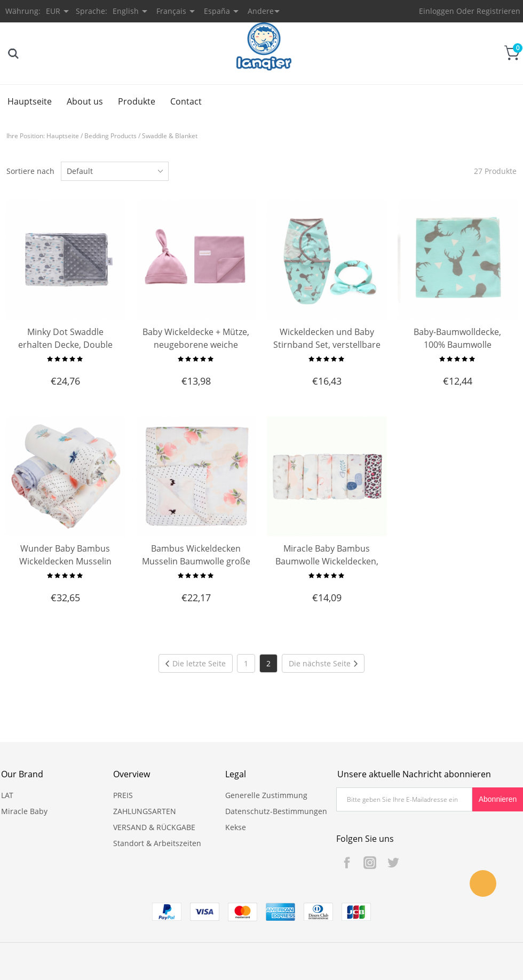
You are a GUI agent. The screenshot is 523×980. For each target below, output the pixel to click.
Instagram (370, 863)
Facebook (347, 863)
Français (171, 11)
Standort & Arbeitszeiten (157, 843)
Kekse (236, 827)
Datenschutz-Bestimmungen (276, 811)
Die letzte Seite (196, 663)
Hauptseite (30, 101)
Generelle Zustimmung (266, 795)
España (217, 11)
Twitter (393, 863)
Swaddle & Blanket (170, 136)
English (126, 11)
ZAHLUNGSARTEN (145, 811)
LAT (7, 795)
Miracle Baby (24, 811)
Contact (186, 101)
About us (85, 101)
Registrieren (498, 11)
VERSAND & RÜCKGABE (154, 827)
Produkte (137, 101)
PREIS (123, 795)
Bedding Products (110, 136)
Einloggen (437, 11)
